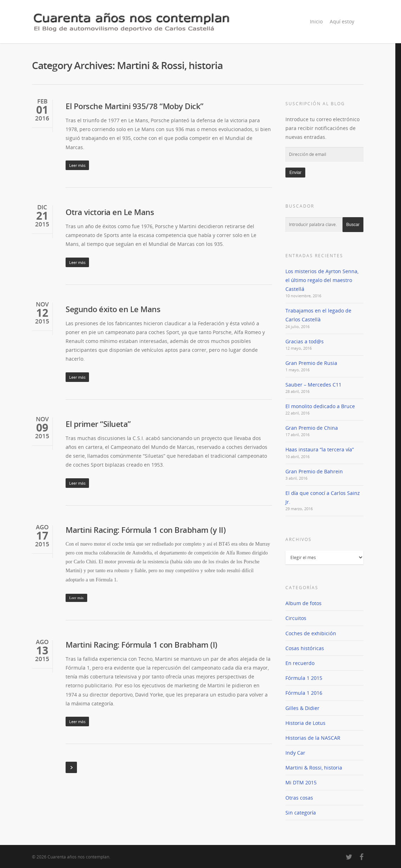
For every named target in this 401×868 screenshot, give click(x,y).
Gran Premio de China (312, 428)
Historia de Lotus (305, 723)
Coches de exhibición (311, 633)
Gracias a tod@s (305, 341)
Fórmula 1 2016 (304, 693)
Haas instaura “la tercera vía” (320, 449)
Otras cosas (299, 798)
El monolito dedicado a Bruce (320, 406)
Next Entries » (71, 767)
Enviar (295, 173)
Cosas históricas (305, 648)
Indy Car (295, 753)
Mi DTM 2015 (301, 782)
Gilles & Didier (302, 708)
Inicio (316, 21)
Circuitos (296, 618)
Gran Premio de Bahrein (314, 471)
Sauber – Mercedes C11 (313, 385)
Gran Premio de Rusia (311, 363)
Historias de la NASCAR (313, 738)
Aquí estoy (342, 21)
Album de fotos (303, 603)
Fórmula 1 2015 (304, 678)
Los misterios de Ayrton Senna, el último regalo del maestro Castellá (322, 280)
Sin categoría (301, 813)
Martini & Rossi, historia (314, 768)
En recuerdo (300, 663)
